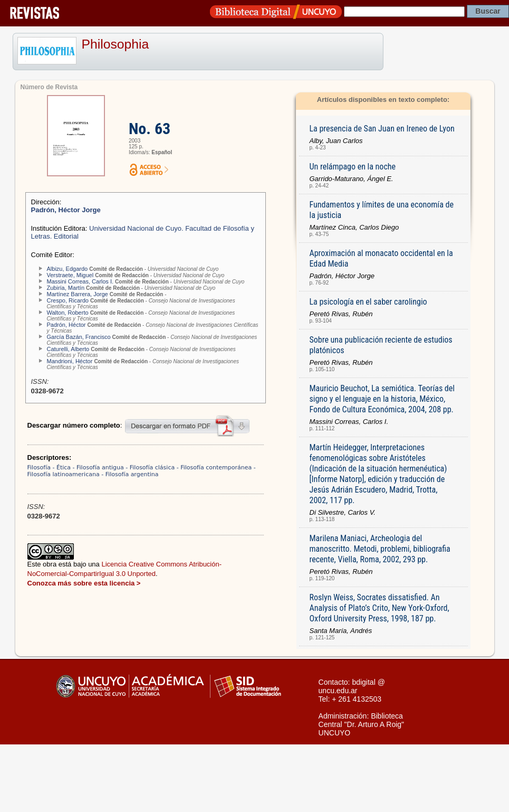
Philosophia (116, 44)
